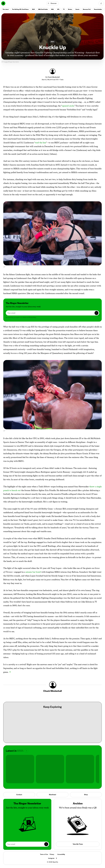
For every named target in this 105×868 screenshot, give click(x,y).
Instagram (51, 858)
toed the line (40, 143)
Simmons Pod (87, 9)
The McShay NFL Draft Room (20, 9)
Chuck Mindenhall (54, 77)
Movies (70, 9)
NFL (58, 9)
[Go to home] (3, 3)
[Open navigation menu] (101, 3)
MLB (33, 9)
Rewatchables (98, 9)
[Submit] (96, 313)
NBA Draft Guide (43, 9)
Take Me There (78, 844)
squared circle (68, 106)
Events (77, 9)
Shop (86, 795)
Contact (19, 795)
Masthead (52, 795)
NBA (52, 9)
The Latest (6, 9)
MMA (52, 42)
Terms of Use (44, 854)
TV (64, 9)
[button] (52, 3)
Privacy (52, 854)
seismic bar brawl (33, 572)
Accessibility (61, 854)
